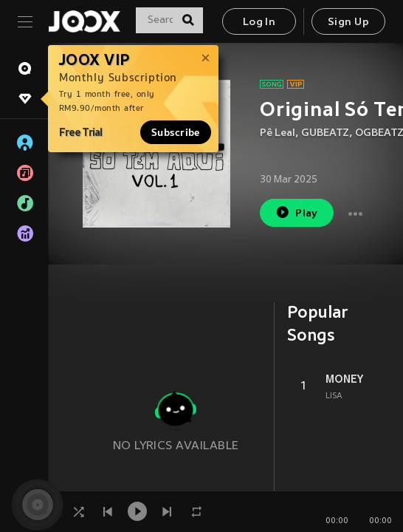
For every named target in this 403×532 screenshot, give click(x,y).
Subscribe (176, 132)
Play (296, 212)
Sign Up (348, 23)
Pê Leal (278, 133)
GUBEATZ (325, 133)
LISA (334, 396)
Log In (259, 23)
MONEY (344, 379)
